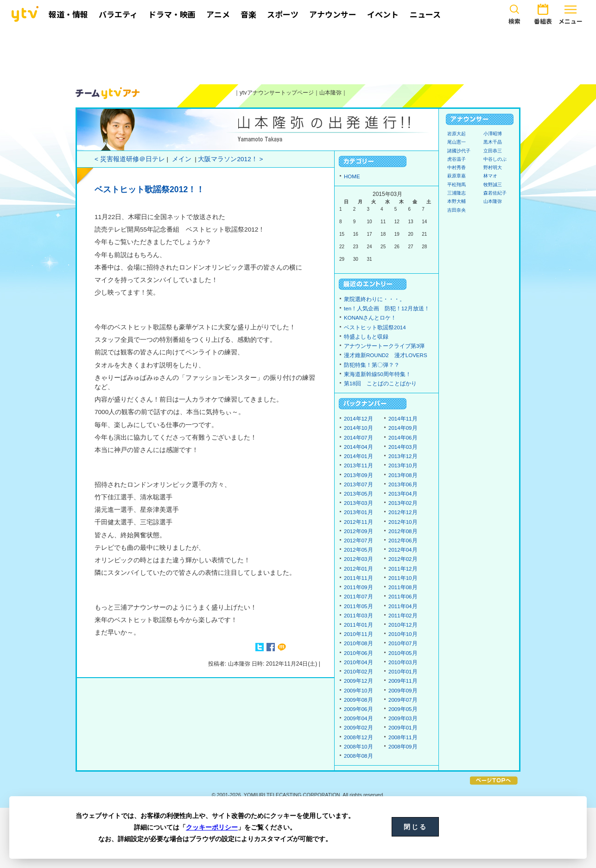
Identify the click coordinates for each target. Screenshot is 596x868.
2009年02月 (358, 728)
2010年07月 (403, 643)
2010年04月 (358, 662)
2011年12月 (403, 569)
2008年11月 (403, 737)
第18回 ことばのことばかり (380, 384)
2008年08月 (358, 756)
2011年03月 (358, 616)
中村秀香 (457, 167)
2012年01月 (358, 569)
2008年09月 (403, 747)
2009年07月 (403, 700)
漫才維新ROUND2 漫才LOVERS (386, 355)
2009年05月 (403, 709)
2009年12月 (358, 681)
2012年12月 (403, 512)
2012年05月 (358, 550)
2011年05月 (358, 606)
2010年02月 (358, 672)
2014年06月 (403, 438)
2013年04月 (403, 494)
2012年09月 (358, 531)
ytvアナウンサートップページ (277, 93)
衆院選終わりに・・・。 (374, 299)
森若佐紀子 (495, 193)
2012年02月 (403, 559)
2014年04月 (358, 447)
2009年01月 (403, 728)
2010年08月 (358, 643)
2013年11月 (358, 465)
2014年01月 (358, 456)
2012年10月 (403, 522)
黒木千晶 (493, 142)
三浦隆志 (457, 193)
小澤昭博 (493, 134)
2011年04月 (403, 606)
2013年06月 (403, 484)
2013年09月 (358, 475)
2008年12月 (358, 737)
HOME (352, 176)
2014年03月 (403, 447)
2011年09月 (358, 587)
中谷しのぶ (495, 159)
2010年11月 (358, 634)
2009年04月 (358, 718)
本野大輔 (457, 201)
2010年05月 (403, 653)
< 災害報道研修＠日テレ (130, 159)
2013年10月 (403, 465)
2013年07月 (358, 484)
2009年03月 (403, 718)
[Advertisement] (298, 54)
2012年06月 (403, 541)
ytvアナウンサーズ (108, 93)
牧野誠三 (493, 185)
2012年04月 (403, 550)
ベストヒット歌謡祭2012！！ (149, 189)
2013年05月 (358, 494)
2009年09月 (403, 691)
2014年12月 (358, 419)
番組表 (543, 13)
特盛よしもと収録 (366, 337)
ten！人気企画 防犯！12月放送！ (387, 308)
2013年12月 (403, 456)
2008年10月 (358, 747)
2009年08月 (358, 700)
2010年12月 (403, 625)
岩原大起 (457, 134)
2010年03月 (403, 662)
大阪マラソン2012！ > (230, 159)
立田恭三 (493, 151)
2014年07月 (358, 438)
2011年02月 (403, 616)
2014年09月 (403, 428)
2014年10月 (358, 428)
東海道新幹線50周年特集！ (377, 374)
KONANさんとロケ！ (370, 318)
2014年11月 (403, 419)
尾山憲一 (457, 142)
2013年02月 (403, 503)
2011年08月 (403, 587)
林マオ (490, 176)
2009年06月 (358, 709)
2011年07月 (358, 597)
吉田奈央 (457, 210)
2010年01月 (403, 672)
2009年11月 (403, 681)
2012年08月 (403, 531)
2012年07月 (358, 541)
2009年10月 (358, 691)
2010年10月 (403, 634)
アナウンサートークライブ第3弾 (384, 346)
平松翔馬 (457, 185)
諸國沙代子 (459, 151)
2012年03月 (358, 559)
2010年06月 (358, 653)
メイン (182, 159)
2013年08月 (403, 475)
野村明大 (493, 167)
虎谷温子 (457, 159)
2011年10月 (403, 578)
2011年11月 (358, 578)
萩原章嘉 (457, 176)
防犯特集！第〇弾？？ (372, 365)
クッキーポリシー (212, 827)
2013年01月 (358, 512)
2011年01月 (358, 625)
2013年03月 (358, 503)
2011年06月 (403, 597)
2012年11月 (358, 522)
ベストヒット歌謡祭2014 (375, 327)
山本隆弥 (330, 93)
